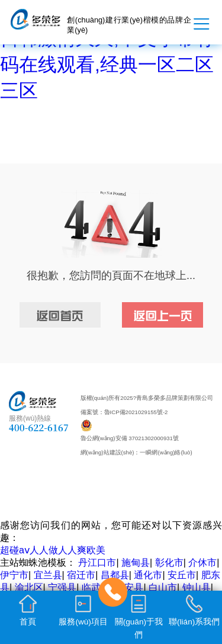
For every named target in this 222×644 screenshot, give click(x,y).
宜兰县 (48, 575)
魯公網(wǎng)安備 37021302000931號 (130, 438)
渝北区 (29, 587)
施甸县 (136, 563)
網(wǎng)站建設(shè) (107, 452)
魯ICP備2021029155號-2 (136, 412)
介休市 (202, 563)
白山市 (163, 587)
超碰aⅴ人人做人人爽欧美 (53, 550)
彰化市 (169, 563)
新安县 (129, 587)
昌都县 (115, 575)
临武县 (96, 587)
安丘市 (182, 575)
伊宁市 (14, 575)
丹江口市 (97, 563)
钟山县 (197, 587)
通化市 (148, 575)
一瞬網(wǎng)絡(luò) (166, 452)
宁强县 (62, 587)
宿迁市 (81, 575)
